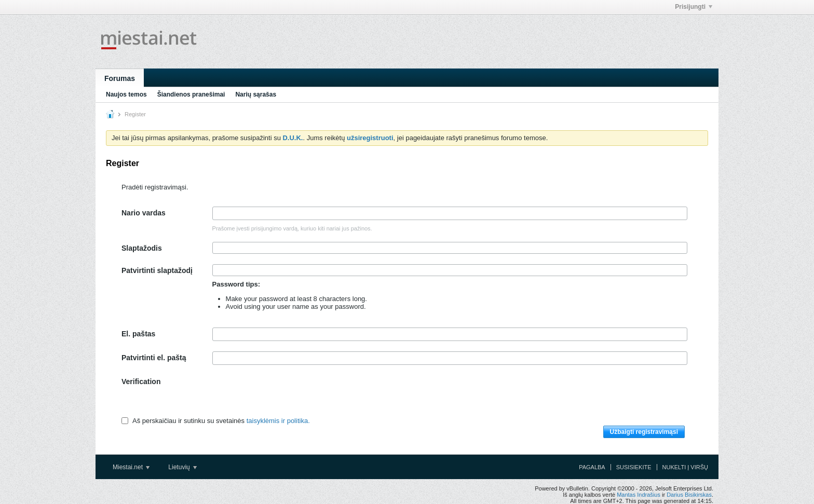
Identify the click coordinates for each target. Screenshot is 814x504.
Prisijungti (694, 7)
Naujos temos (126, 94)
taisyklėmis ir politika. (278, 421)
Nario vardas (144, 213)
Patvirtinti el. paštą (154, 358)
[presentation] (291, 396)
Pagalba (592, 467)
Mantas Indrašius (639, 495)
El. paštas (138, 334)
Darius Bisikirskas (689, 495)
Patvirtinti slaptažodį (157, 270)
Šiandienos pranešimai (191, 94)
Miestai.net (131, 467)
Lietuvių (182, 467)
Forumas (120, 78)
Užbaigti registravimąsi (644, 432)
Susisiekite (634, 467)
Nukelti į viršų (685, 467)
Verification (141, 382)
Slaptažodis (142, 248)
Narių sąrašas (256, 94)
